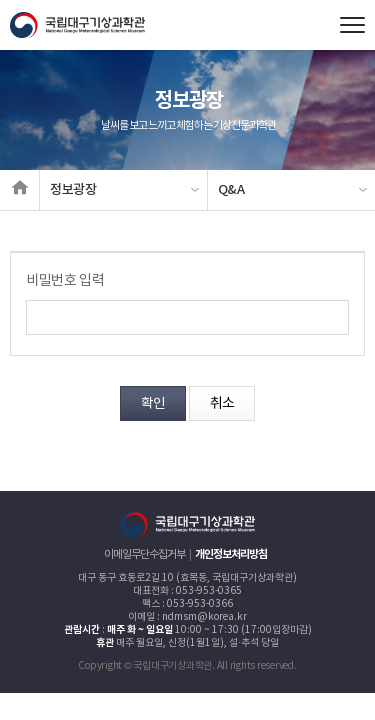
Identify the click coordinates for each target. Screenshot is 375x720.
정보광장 (73, 190)
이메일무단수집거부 (144, 554)
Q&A (231, 190)
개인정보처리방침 (231, 554)
